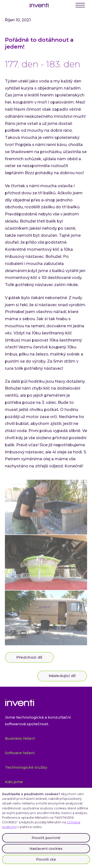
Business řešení (20, 738)
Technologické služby (26, 767)
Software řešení (20, 753)
